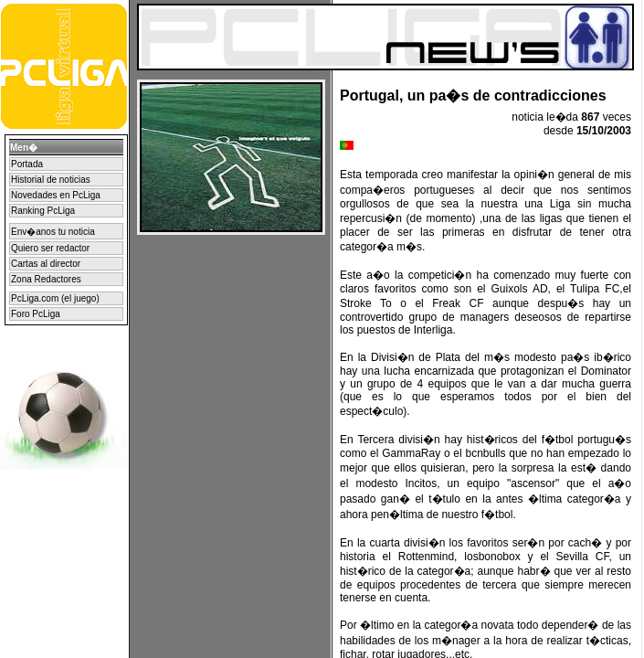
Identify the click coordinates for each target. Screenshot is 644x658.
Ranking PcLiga (43, 211)
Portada (27, 164)
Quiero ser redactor (50, 248)
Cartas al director (46, 264)
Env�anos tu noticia (53, 232)
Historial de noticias (51, 180)
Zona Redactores (46, 279)
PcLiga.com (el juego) (55, 298)
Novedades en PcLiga (56, 195)
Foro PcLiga (36, 314)
